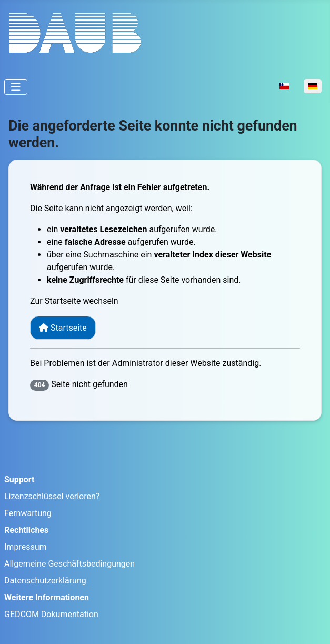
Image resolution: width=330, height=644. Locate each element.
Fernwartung (28, 513)
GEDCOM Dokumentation (51, 614)
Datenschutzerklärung (45, 581)
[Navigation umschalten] (16, 87)
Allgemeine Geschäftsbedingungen (69, 564)
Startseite (63, 328)
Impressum (26, 547)
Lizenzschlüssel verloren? (52, 496)
